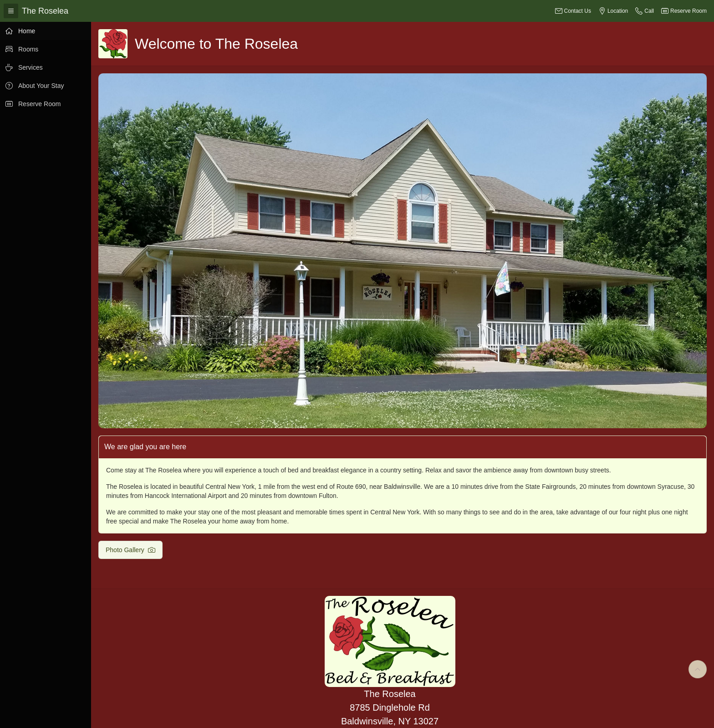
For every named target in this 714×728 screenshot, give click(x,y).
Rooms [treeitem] (28, 49)
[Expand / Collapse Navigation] (11, 11)
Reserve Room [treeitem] (39, 104)
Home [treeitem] (27, 31)
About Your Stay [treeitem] (41, 86)
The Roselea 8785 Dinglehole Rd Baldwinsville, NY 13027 (390, 707)
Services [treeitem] (31, 67)
